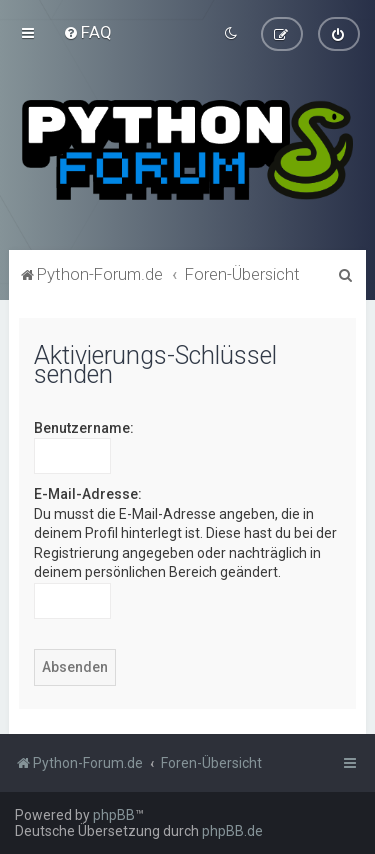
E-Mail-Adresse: (88, 493)
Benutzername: (84, 427)
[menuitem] (87, 32)
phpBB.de (232, 831)
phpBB (114, 815)
